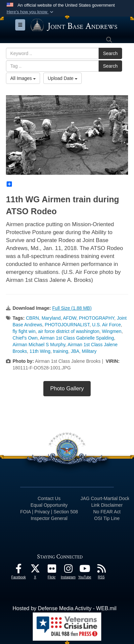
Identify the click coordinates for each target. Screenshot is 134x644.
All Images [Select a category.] (23, 78)
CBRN (32, 318)
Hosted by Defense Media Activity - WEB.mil (65, 608)
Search (110, 53)
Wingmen (112, 331)
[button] (31, 12)
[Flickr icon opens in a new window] (52, 570)
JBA (75, 351)
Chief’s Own (25, 338)
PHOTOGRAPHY (97, 318)
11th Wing (40, 351)
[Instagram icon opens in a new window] (68, 570)
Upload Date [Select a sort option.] (63, 78)
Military (89, 351)
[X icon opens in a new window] (35, 570)
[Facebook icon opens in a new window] (19, 570)
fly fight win (24, 331)
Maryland (51, 318)
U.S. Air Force (106, 325)
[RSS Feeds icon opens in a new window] (101, 570)
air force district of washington (69, 331)
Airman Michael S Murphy (39, 345)
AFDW (69, 318)
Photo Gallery (67, 388)
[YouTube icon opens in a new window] (85, 570)
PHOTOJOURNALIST (67, 325)
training (61, 351)
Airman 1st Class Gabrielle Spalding (77, 338)
